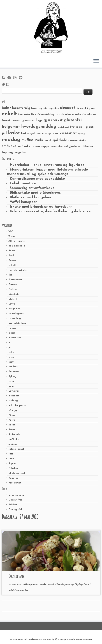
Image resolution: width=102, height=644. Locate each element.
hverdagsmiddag (66, 585)
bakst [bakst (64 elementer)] (6, 108)
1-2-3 (11, 231)
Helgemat (14, 309)
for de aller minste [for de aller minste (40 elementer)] (68, 115)
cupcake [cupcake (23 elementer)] (43, 108)
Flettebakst (15, 280)
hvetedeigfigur (17, 323)
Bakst (12, 251)
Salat (12, 425)
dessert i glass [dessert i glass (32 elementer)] (86, 108)
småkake (14, 439)
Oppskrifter (15, 500)
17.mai (12, 236)
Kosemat (14, 372)
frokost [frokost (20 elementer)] (17, 121)
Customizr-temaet (83, 640)
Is (9, 343)
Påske (12, 415)
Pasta (12, 420)
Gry (26, 590)
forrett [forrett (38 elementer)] (7, 121)
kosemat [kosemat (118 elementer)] (68, 133)
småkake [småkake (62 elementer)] (9, 146)
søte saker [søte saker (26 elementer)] (57, 146)
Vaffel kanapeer (23, 202)
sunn (11, 459)
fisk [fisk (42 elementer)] (34, 115)
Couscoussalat (17, 576)
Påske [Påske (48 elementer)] (39, 140)
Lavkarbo (14, 391)
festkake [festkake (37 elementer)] (24, 115)
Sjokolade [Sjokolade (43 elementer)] (60, 140)
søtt (11, 454)
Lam (11, 386)
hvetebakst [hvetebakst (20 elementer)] (63, 127)
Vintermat (15, 483)
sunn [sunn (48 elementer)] (36, 146)
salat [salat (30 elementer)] (48, 140)
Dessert (13, 260)
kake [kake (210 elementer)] (14, 133)
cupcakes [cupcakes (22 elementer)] (54, 108)
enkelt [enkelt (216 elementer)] (9, 114)
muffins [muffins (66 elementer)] (27, 140)
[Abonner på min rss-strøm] (5, 78)
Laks (11, 381)
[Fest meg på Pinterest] (22, 78)
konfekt (13, 367)
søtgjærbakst (16, 449)
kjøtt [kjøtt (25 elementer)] (55, 134)
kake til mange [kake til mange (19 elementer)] (44, 134)
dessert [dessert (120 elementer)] (68, 108)
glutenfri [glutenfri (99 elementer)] (73, 120)
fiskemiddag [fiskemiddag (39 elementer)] (46, 115)
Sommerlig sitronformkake (32, 188)
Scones (12, 430)
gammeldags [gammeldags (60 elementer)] (32, 120)
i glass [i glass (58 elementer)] (89, 127)
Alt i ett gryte (17, 241)
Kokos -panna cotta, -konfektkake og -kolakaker (51, 211)
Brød (11, 256)
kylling (80, 585)
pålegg (13, 410)
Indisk (12, 333)
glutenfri (14, 299)
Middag (13, 401)
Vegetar (13, 478)
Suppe (12, 464)
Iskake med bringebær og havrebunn (41, 207)
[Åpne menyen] (96, 61)
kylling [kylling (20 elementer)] (81, 134)
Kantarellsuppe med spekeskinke (37, 179)
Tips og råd (15, 510)
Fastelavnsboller (18, 270)
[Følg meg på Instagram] (16, 78)
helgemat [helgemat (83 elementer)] (11, 127)
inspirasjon (15, 338)
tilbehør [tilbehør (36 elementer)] (88, 146)
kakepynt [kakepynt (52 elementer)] (28, 134)
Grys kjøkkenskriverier (29, 640)
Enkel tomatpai (23, 183)
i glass (12, 328)
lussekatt (14, 396)
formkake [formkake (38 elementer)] (89, 115)
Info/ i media (16, 495)
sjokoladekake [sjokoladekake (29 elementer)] (77, 140)
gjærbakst (14, 294)
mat (87, 585)
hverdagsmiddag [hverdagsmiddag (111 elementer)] (39, 127)
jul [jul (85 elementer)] (4, 133)
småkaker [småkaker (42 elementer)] (25, 146)
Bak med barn (17, 246)
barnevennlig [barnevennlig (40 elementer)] (21, 108)
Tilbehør (13, 468)
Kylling (12, 376)
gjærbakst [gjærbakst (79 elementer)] (53, 120)
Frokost (13, 289)
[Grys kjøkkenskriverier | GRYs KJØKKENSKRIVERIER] (51, 25)
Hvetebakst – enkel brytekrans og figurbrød (47, 165)
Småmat (13, 444)
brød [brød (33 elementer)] (34, 108)
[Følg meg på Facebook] (10, 78)
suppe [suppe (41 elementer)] (45, 146)
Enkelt (12, 265)
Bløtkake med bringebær (31, 197)
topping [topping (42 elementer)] (7, 152)
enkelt (52, 585)
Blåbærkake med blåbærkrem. (35, 193)
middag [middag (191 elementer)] (11, 140)
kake (11, 352)
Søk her (13, 505)
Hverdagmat (16, 314)
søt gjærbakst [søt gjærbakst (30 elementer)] (73, 146)
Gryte (12, 304)
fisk (10, 275)
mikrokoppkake (17, 405)
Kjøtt (11, 362)
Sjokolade (14, 434)
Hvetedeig (15, 318)
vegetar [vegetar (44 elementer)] (20, 152)
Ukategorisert (17, 473)
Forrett (13, 285)
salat (12, 590)
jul (10, 347)
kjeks (11, 357)
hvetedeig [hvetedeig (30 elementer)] (76, 127)
